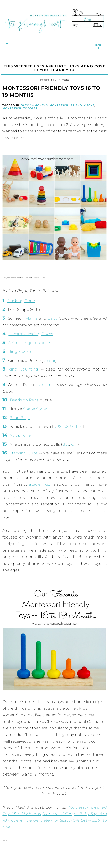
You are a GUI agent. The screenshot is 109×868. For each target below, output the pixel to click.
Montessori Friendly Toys (72, 105)
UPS (57, 427)
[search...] (98, 47)
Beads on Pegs (24, 400)
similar (49, 360)
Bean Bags (20, 418)
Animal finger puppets (29, 343)
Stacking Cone (21, 301)
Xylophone (20, 435)
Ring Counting (23, 369)
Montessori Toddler (20, 108)
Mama (31, 318)
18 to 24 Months (35, 105)
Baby (53, 318)
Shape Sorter (35, 409)
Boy (66, 444)
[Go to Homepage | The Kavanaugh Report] (54, 35)
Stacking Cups (24, 453)
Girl (74, 444)
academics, (39, 484)
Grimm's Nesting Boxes (31, 334)
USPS (68, 427)
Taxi (79, 427)
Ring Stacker (20, 351)
